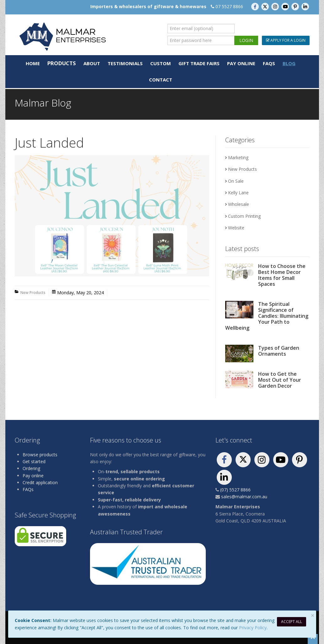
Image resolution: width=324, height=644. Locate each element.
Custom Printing (244, 216)
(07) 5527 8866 (235, 490)
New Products (33, 293)
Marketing (238, 157)
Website (236, 228)
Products (62, 63)
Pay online (33, 476)
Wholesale (239, 204)
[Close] (313, 615)
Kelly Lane (238, 193)
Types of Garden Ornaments (279, 351)
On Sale (236, 181)
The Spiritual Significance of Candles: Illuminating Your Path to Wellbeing (267, 316)
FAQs (269, 63)
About (92, 63)
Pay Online (241, 63)
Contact (161, 80)
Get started (34, 461)
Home (33, 63)
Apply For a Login (286, 40)
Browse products (40, 455)
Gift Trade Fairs (199, 63)
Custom (161, 63)
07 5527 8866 (229, 6)
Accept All (292, 622)
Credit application (40, 482)
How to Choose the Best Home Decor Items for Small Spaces (282, 275)
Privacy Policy (253, 628)
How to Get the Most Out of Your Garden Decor (280, 380)
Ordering (31, 468)
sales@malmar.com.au (244, 497)
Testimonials (125, 63)
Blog (289, 63)
